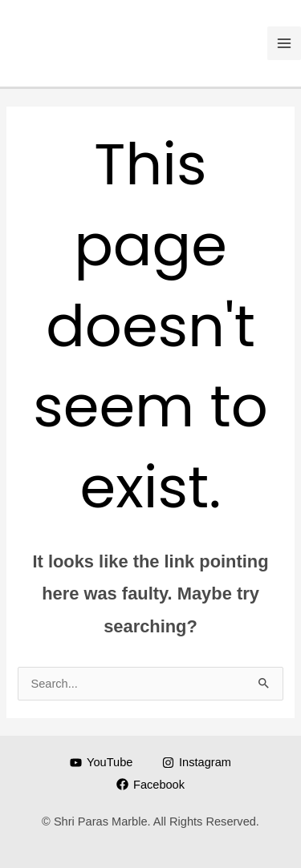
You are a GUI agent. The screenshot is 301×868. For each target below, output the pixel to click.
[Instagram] (196, 763)
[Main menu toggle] (284, 43)
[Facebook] (150, 784)
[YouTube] (101, 763)
